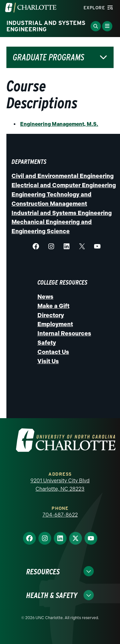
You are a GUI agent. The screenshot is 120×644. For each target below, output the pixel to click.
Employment (55, 324)
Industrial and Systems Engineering (62, 213)
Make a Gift (53, 306)
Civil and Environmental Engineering (63, 176)
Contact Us (53, 352)
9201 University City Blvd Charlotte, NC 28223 (60, 485)
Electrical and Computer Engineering (64, 185)
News (45, 297)
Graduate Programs (48, 57)
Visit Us (48, 361)
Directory (51, 315)
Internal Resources (64, 333)
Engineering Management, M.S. (59, 124)
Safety (47, 343)
